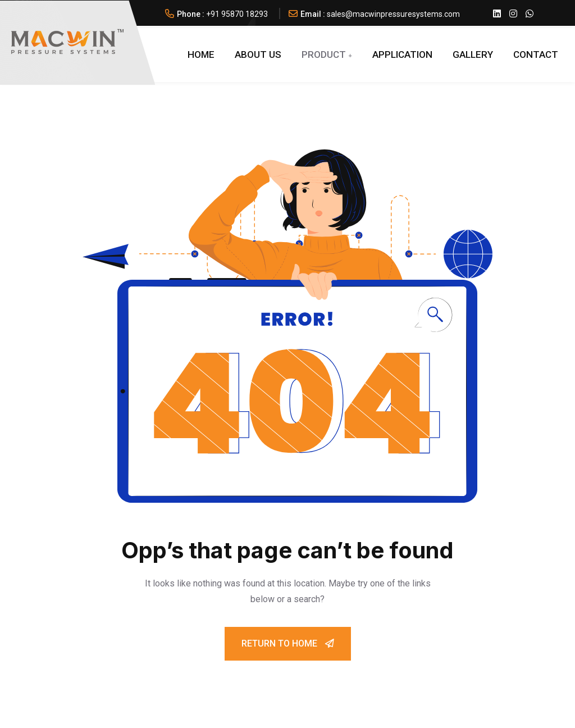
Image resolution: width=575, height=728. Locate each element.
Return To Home (288, 643)
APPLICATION (402, 54)
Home (201, 54)
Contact (536, 54)
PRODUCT (324, 54)
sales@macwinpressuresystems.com (393, 14)
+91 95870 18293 (237, 14)
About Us (258, 54)
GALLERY (473, 54)
